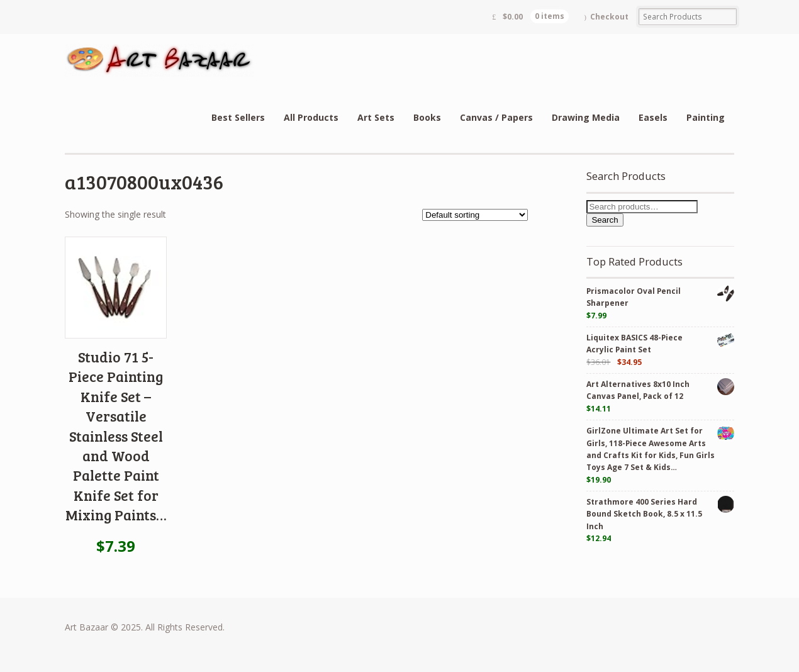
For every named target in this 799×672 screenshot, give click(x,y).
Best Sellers (238, 117)
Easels (653, 117)
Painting (706, 117)
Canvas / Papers (496, 117)
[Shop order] (475, 215)
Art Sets (376, 117)
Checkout (609, 17)
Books (427, 117)
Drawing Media (586, 117)
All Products (311, 117)
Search (605, 220)
